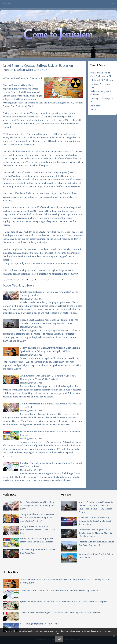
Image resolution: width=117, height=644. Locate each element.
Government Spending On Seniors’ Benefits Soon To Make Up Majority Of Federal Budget (95, 533)
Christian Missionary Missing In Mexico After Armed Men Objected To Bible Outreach (60, 613)
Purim (93, 110)
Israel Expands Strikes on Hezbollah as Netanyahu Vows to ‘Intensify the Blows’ (37, 506)
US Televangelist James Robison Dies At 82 (40, 624)
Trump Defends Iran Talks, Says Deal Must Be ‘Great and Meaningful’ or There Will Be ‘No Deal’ (37, 518)
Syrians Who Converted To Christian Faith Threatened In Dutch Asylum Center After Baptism (64, 602)
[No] (114, 636)
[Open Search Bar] (113, 4)
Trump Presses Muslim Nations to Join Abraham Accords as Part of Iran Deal (37, 530)
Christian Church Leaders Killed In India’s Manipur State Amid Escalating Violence (59, 591)
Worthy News (10, 85)
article (27, 280)
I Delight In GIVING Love (102, 80)
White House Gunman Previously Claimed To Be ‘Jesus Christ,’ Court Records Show (95, 521)
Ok (59, 639)
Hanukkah (95, 106)
